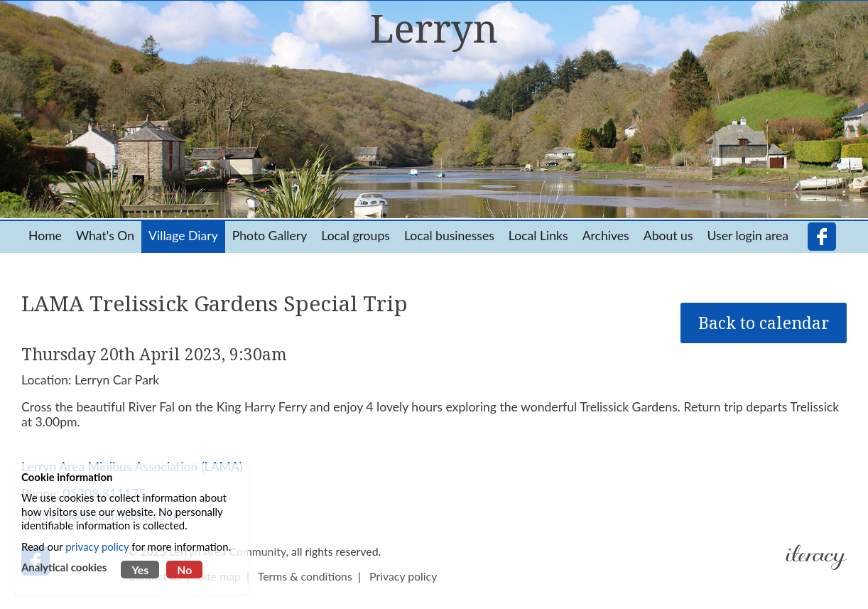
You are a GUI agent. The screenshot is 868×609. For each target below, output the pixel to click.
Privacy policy (403, 576)
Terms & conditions (305, 576)
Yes (140, 570)
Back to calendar (764, 323)
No (184, 570)
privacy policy (97, 546)
